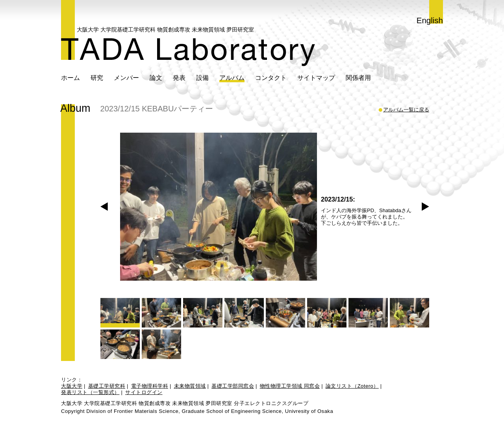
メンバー (126, 78)
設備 (202, 78)
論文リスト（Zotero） (352, 386)
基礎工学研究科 (107, 386)
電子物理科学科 (150, 386)
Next (425, 207)
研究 (97, 78)
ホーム (70, 78)
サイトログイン (144, 392)
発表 (179, 78)
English (430, 20)
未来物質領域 (190, 386)
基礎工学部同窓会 (233, 386)
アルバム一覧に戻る (406, 110)
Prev (104, 207)
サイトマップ (316, 78)
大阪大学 (72, 386)
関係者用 (358, 78)
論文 (156, 78)
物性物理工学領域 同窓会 (290, 386)
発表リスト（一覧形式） (90, 392)
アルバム (232, 78)
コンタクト (271, 78)
